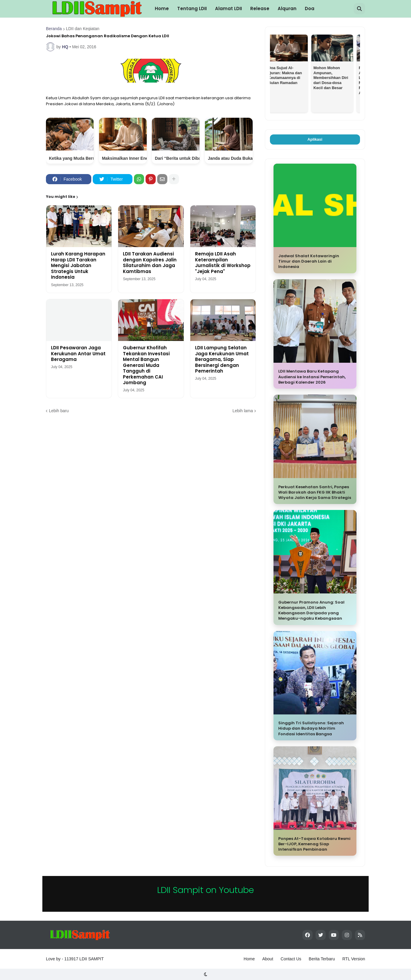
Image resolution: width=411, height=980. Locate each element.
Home (249, 959)
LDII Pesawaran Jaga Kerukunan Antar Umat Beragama (78, 354)
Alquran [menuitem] (287, 8)
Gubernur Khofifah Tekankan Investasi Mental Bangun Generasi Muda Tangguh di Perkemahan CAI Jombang (146, 365)
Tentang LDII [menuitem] (192, 8)
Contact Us (291, 959)
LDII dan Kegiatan (83, 29)
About (268, 959)
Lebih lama (243, 411)
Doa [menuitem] (310, 8)
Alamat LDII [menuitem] (228, 8)
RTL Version (354, 959)
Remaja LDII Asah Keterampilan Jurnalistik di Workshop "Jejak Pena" (223, 263)
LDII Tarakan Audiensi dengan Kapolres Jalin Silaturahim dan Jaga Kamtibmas (150, 263)
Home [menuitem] (162, 8)
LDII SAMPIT (92, 959)
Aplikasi (315, 139)
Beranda (54, 29)
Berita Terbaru (322, 959)
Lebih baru (59, 411)
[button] (359, 9)
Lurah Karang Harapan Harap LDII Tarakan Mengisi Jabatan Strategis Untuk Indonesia (78, 266)
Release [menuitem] (260, 8)
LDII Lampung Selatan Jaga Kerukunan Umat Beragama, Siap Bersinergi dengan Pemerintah (222, 359)
